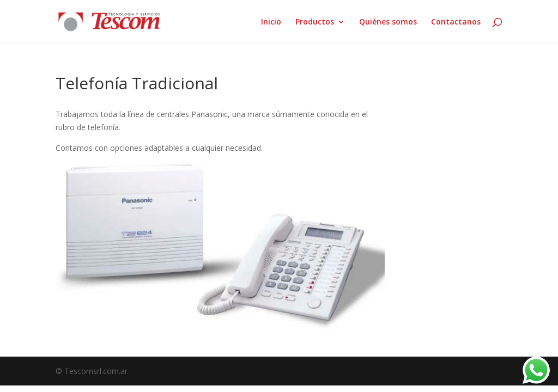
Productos (315, 22)
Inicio (271, 22)
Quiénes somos (388, 22)
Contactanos (456, 22)
